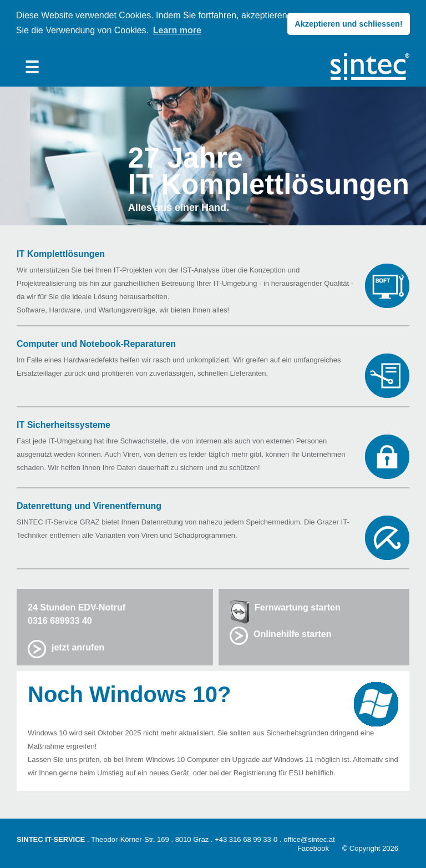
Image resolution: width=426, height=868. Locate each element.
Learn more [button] (177, 30)
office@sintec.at (309, 838)
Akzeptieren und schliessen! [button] (348, 24)
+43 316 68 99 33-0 (246, 838)
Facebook (313, 847)
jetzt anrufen (78, 646)
